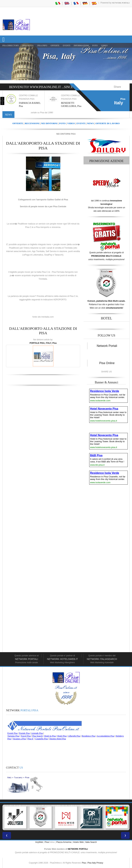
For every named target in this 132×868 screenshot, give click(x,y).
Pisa (47, 842)
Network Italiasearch (102, 659)
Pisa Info (42, 46)
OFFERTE (55, 46)
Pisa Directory (11, 46)
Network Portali (121, 3)
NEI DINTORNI (49, 123)
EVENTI (66, 46)
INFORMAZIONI (81, 46)
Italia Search (91, 842)
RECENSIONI (32, 123)
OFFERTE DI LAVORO (108, 123)
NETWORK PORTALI (78, 849)
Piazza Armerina (64, 842)
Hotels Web (78, 842)
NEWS (90, 123)
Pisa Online (107, 363)
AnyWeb (39, 842)
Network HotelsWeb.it (62, 659)
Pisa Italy (92, 863)
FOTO (95, 46)
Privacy (100, 863)
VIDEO (104, 46)
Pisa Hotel (28, 46)
